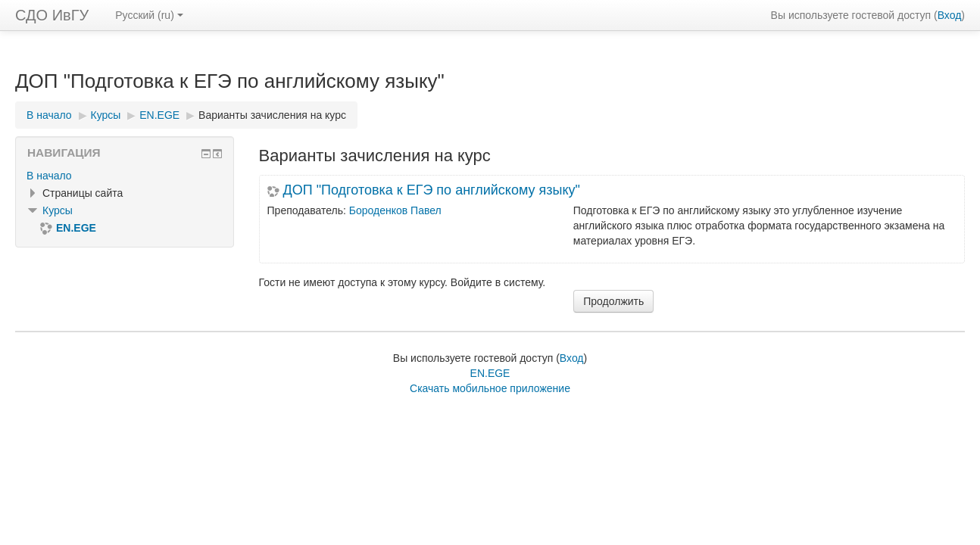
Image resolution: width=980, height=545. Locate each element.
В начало (49, 176)
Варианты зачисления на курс (272, 115)
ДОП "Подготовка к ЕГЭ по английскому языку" (432, 190)
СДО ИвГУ (52, 15)
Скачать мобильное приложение (490, 388)
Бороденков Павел (395, 210)
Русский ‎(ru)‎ (149, 15)
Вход (950, 15)
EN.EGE (490, 373)
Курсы (58, 210)
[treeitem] (125, 176)
